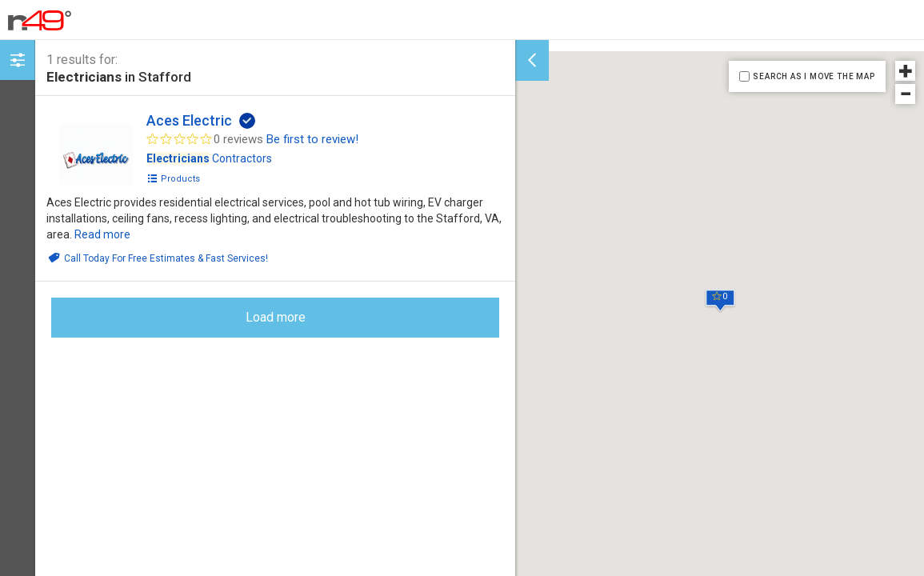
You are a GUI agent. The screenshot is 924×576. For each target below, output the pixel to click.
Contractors (209, 158)
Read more (102, 234)
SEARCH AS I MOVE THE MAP (814, 76)
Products (173, 179)
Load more (276, 317)
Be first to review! (312, 139)
